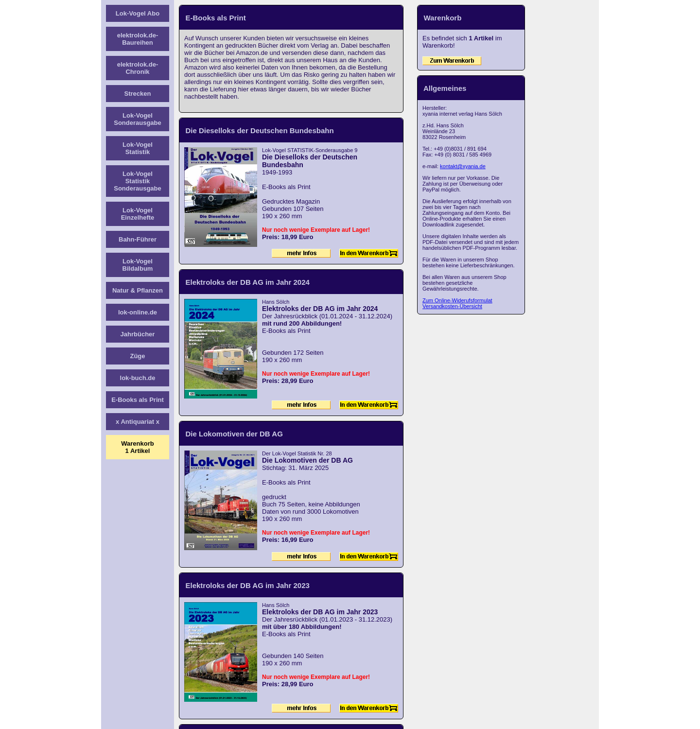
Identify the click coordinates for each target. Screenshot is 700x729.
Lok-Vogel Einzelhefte (138, 214)
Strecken (138, 94)
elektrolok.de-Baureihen (138, 39)
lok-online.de (138, 312)
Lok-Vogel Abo (138, 13)
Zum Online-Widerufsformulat (457, 300)
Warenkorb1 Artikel (137, 447)
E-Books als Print (138, 400)
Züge (137, 356)
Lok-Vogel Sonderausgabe (138, 119)
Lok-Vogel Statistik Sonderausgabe (138, 181)
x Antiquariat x (138, 422)
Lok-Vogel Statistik (138, 148)
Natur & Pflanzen (138, 290)
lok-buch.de (138, 378)
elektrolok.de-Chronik (138, 68)
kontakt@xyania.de (463, 166)
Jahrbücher (138, 334)
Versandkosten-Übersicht (452, 306)
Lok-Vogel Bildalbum (138, 265)
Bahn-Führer (138, 239)
